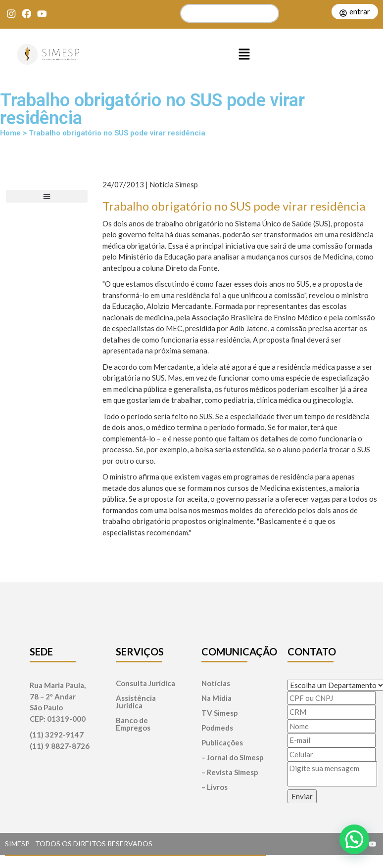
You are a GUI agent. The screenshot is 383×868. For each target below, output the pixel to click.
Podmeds (217, 728)
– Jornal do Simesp (233, 758)
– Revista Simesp (230, 772)
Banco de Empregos (133, 724)
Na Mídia (216, 698)
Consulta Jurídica (145, 683)
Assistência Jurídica (136, 702)
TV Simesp (220, 713)
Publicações (222, 743)
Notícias (216, 683)
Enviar (302, 796)
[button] (244, 54)
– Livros (215, 787)
